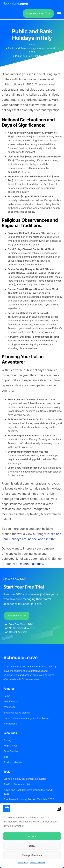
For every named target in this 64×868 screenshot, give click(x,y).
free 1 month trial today (27, 564)
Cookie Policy (23, 863)
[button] (59, 809)
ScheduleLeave (16, 4)
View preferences (32, 855)
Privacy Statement (38, 863)
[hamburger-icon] (59, 14)
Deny (32, 846)
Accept (32, 836)
